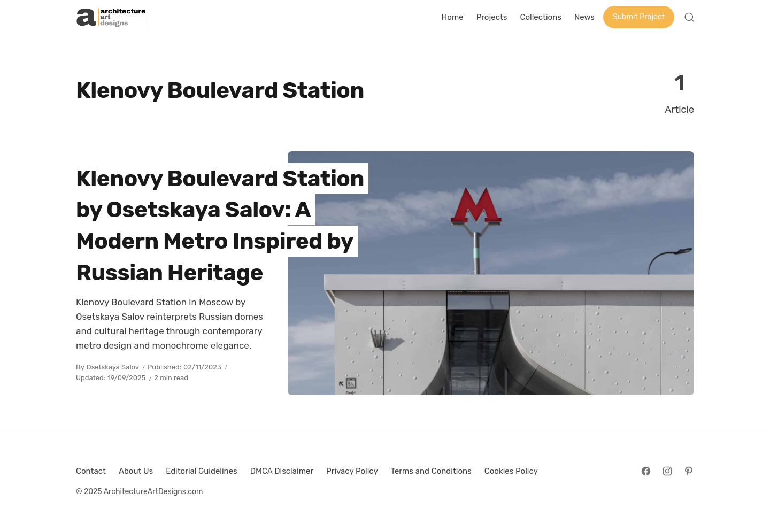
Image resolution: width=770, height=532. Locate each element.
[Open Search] (689, 17)
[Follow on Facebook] (646, 471)
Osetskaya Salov (113, 367)
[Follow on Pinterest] (689, 471)
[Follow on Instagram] (667, 471)
